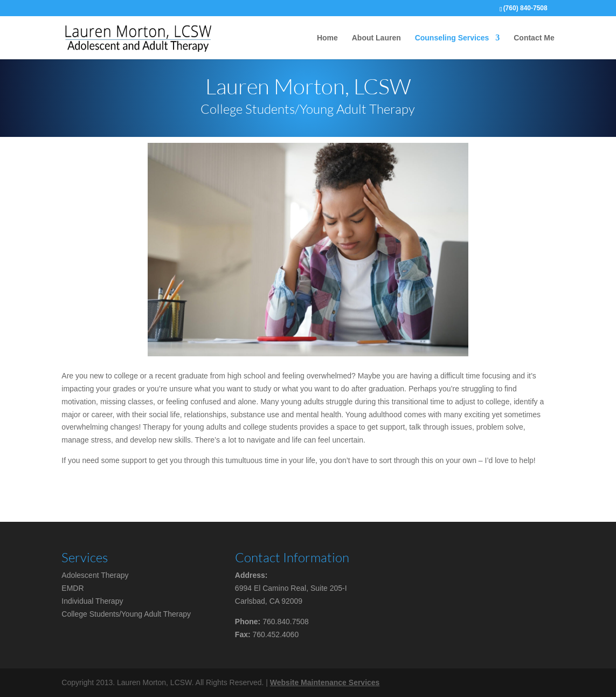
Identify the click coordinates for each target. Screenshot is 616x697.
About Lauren (376, 38)
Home (327, 38)
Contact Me (534, 38)
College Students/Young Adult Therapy (126, 614)
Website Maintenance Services (325, 682)
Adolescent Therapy (95, 575)
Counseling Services (452, 38)
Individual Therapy (92, 601)
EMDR (72, 588)
